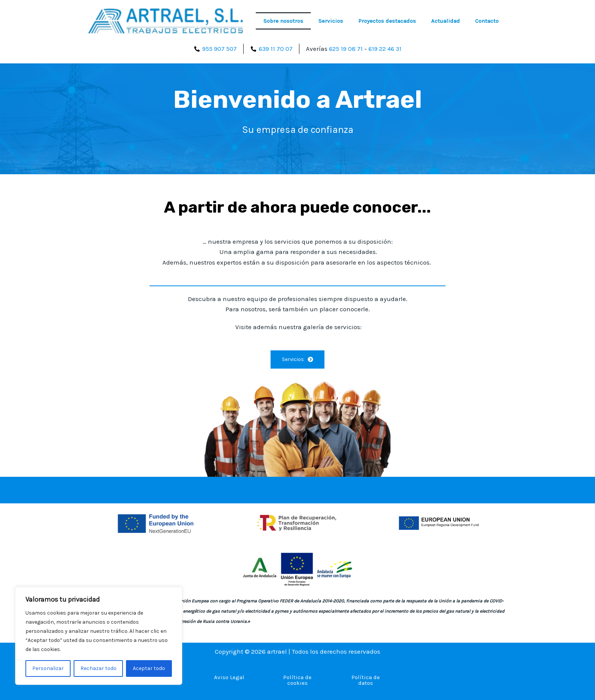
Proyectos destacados (387, 21)
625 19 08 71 (345, 49)
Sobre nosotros (283, 21)
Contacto (487, 21)
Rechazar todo (98, 668)
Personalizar (48, 668)
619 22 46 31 (386, 49)
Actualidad (445, 21)
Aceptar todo (149, 668)
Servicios (331, 21)
